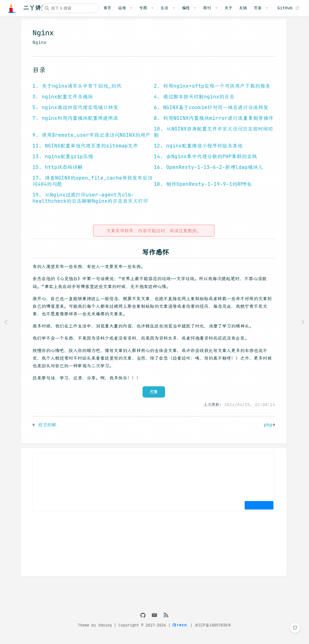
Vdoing (105, 629)
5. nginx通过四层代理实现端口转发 (74, 111)
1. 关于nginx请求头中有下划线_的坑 (76, 90)
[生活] (167, 8)
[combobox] (70, 8)
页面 (258, 8)
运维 (122, 8)
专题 (143, 8)
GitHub (290, 8)
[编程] (189, 8)
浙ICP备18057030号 (213, 629)
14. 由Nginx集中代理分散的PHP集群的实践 (204, 160)
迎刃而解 (46, 429)
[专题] (146, 8)
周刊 (207, 8)
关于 (228, 8)
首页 (107, 8)
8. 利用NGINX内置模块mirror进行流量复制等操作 (212, 122)
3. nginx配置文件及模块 (62, 101)
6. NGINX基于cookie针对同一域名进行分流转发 (210, 111)
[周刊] (210, 8)
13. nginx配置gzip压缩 (62, 160)
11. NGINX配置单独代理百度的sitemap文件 (84, 150)
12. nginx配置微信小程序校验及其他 (197, 150)
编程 (186, 8)
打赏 (153, 396)
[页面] (261, 8)
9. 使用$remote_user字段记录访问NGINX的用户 (90, 139)
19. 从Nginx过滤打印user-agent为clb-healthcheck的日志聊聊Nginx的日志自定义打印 (89, 202)
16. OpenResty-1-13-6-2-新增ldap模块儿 (207, 171)
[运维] (125, 8)
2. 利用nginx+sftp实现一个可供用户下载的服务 (211, 90)
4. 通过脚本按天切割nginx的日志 (193, 101)
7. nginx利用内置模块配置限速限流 (74, 122)
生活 (164, 8)
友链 (243, 8)
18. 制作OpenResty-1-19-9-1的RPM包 (202, 188)
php (267, 429)
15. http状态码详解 (56, 171)
